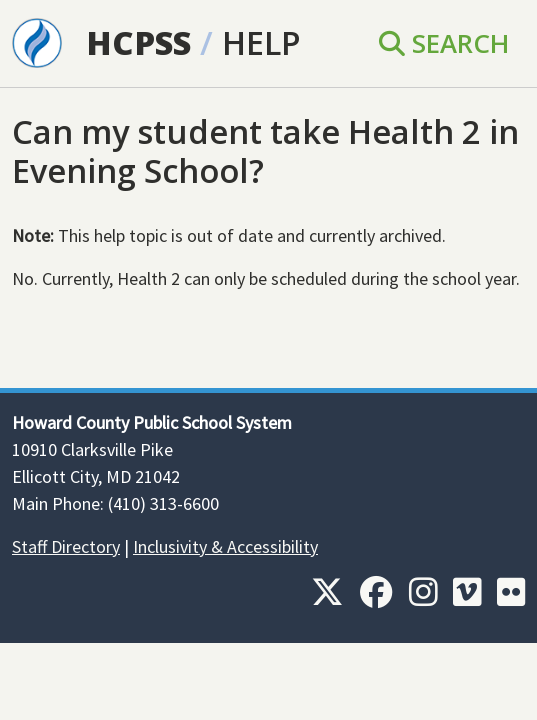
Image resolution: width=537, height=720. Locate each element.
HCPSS (138, 42)
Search (444, 43)
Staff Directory (66, 546)
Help (261, 42)
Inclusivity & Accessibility (225, 546)
